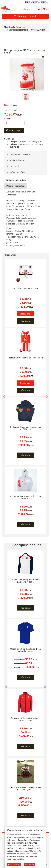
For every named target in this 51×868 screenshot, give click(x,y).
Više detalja (25, 321)
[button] (3, 395)
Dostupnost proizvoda (18, 154)
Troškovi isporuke (16, 160)
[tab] (26, 154)
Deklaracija (13, 166)
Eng (37, 2)
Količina (8, 119)
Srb (28, 2)
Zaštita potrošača (16, 172)
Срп (45, 2)
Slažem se (29, 865)
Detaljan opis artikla (16, 180)
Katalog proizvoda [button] (25, 16)
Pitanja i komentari (15, 186)
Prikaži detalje (14, 865)
